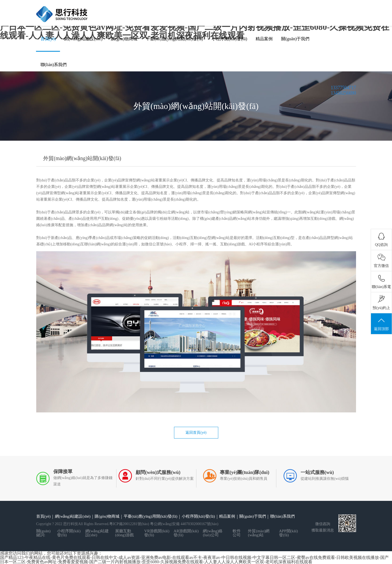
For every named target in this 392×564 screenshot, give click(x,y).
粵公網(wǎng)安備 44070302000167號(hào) (184, 524)
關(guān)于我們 (295, 39)
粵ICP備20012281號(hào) (129, 524)
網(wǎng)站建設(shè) (83, 39)
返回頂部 (381, 324)
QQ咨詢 (381, 240)
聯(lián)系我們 (54, 65)
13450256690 (343, 93)
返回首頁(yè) (196, 433)
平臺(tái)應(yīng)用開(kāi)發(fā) (174, 39)
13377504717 (343, 88)
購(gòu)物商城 (124, 39)
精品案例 (264, 39)
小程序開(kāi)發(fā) (229, 39)
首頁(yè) (48, 39)
